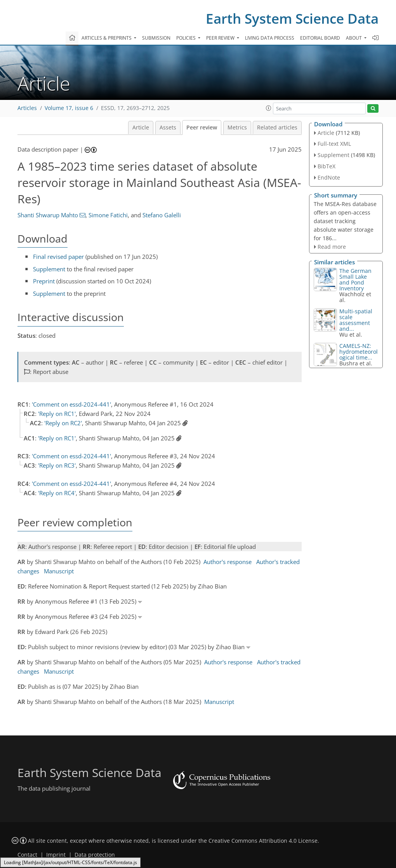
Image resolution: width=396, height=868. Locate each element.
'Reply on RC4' (57, 493)
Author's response (228, 562)
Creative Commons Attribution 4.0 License (263, 841)
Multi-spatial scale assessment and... (356, 320)
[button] (269, 108)
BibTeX (327, 166)
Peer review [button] (221, 38)
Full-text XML (334, 144)
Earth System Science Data (292, 18)
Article (141, 127)
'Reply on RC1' (57, 414)
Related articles (277, 127)
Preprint (44, 281)
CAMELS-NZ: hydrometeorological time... (359, 352)
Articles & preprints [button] (107, 38)
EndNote (329, 177)
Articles (27, 108)
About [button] (354, 38)
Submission (156, 38)
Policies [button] (187, 38)
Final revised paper (58, 257)
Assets (168, 127)
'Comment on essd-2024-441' (71, 404)
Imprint (56, 855)
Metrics (237, 127)
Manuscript (59, 571)
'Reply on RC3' (57, 465)
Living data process (270, 38)
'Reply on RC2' (63, 423)
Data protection (95, 855)
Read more (332, 247)
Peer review (202, 127)
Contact (27, 855)
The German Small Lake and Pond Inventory (355, 279)
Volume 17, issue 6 (69, 108)
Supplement (49, 269)
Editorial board (320, 38)
